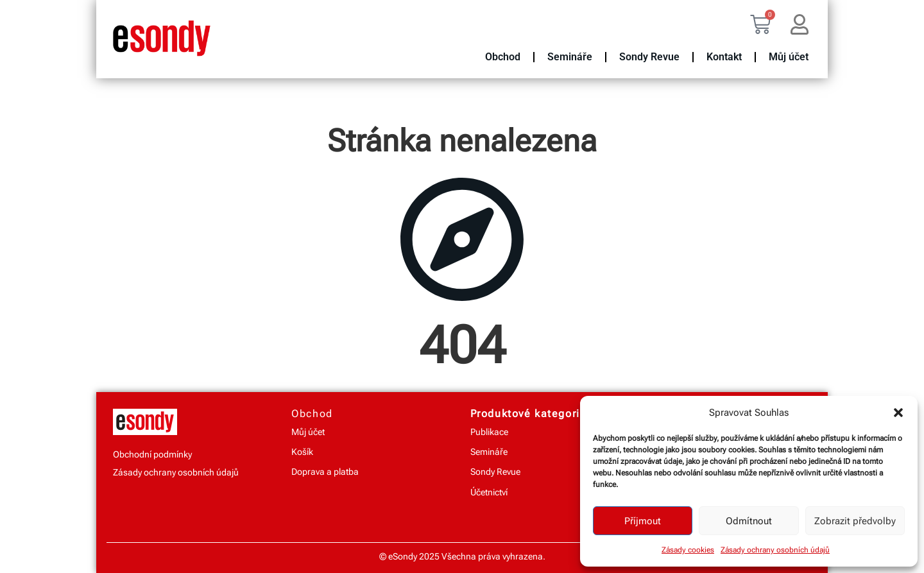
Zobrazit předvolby (855, 521)
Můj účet (789, 57)
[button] (898, 413)
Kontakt (724, 57)
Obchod (503, 57)
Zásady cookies (688, 550)
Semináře (570, 57)
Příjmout (643, 521)
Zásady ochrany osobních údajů (775, 550)
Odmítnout (749, 521)
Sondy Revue (649, 57)
